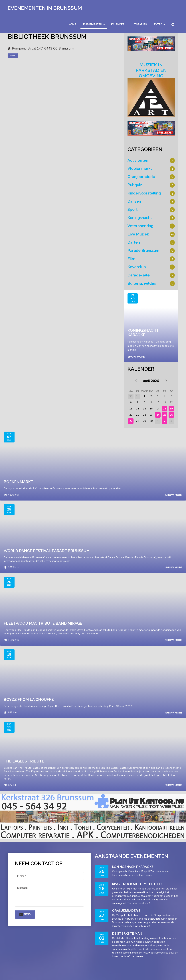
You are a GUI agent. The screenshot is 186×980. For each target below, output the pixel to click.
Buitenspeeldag (142, 283)
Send (25, 914)
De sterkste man (127, 933)
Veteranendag (140, 226)
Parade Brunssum (143, 250)
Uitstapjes (139, 24)
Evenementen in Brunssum (45, 8)
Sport (133, 209)
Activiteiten (138, 160)
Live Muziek (138, 234)
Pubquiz (135, 185)
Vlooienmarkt (140, 168)
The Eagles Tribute (24, 761)
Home (72, 24)
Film (131, 259)
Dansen (134, 201)
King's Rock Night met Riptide (138, 884)
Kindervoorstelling (144, 193)
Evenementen (93, 24)
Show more (136, 357)
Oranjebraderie (141, 177)
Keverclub (137, 267)
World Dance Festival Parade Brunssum (47, 551)
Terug (13, 56)
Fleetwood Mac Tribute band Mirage (43, 623)
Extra (158, 24)
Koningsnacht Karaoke (143, 333)
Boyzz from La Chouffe (29, 699)
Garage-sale (139, 275)
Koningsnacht (140, 218)
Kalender (118, 24)
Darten (134, 242)
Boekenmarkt (18, 482)
